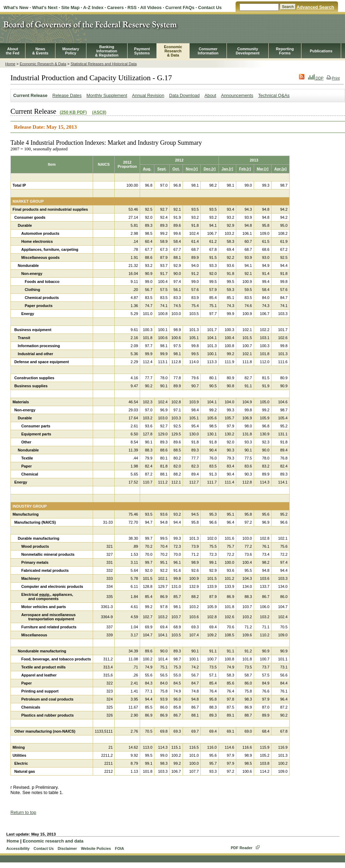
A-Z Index (93, 8)
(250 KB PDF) (73, 112)
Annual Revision (148, 95)
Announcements (237, 95)
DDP (316, 78)
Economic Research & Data (43, 64)
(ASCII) (99, 112)
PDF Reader (242, 848)
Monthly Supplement (107, 95)
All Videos (151, 8)
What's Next (45, 8)
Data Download (184, 95)
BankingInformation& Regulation (107, 51)
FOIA (120, 848)
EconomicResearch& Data (173, 51)
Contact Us (210, 8)
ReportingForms (285, 51)
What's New (16, 8)
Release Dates (67, 95)
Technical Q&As (274, 95)
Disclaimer (67, 848)
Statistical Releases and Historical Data (103, 64)
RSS (132, 8)
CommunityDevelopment (247, 51)
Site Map (71, 8)
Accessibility (18, 848)
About (210, 95)
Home (10, 64)
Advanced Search (315, 7)
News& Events (40, 51)
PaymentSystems (142, 51)
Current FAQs (180, 8)
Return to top (23, 812)
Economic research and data (53, 841)
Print (333, 78)
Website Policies (96, 848)
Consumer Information (208, 51)
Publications (321, 51)
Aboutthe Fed (13, 51)
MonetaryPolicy (71, 51)
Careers (115, 8)
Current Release (30, 95)
